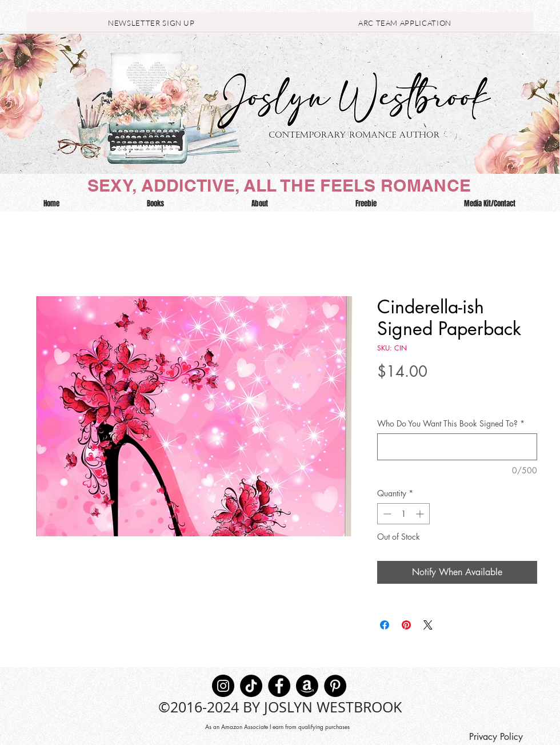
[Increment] (421, 514)
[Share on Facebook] (385, 625)
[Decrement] (386, 514)
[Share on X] (428, 625)
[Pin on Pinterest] (406, 625)
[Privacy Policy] (496, 737)
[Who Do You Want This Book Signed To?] (457, 447)
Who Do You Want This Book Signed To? (451, 423)
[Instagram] (223, 686)
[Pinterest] (335, 686)
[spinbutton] (403, 514)
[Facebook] (279, 686)
